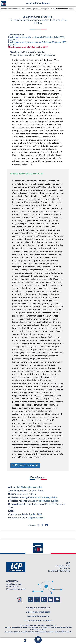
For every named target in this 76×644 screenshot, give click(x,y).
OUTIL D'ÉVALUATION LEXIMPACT (37, 621)
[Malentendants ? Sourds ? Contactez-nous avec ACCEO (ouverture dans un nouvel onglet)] (19, 599)
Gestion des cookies (38, 630)
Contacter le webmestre (56, 627)
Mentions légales (11, 627)
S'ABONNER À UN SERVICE (37, 616)
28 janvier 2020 (36, 518)
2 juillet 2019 (35, 514)
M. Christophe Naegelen (30, 487)
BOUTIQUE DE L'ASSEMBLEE (37, 608)
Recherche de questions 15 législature (36, 9)
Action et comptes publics (44, 498)
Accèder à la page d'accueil (4, 3)
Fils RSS (69, 627)
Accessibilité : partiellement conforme (32, 627)
